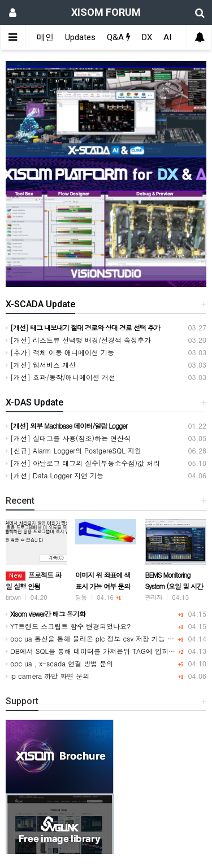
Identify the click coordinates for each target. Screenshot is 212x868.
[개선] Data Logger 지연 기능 (55, 475)
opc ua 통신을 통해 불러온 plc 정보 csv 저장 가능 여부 (93, 638)
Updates (80, 37)
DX (147, 37)
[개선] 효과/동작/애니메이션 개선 (60, 377)
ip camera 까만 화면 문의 (47, 676)
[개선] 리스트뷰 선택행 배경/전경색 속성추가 (78, 340)
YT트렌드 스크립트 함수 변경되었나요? (68, 626)
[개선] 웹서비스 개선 (41, 365)
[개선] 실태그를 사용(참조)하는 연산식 (68, 438)
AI (167, 37)
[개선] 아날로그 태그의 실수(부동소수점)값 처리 (83, 463)
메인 (45, 37)
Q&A (119, 37)
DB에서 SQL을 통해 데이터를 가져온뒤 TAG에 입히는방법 (97, 651)
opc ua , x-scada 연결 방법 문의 (59, 663)
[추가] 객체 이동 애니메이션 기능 (60, 352)
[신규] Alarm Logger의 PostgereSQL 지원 (73, 450)
